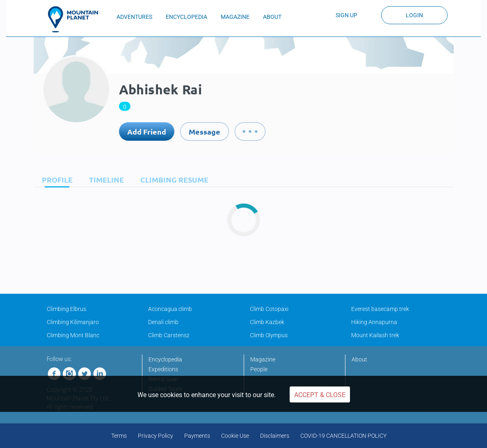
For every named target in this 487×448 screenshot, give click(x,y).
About (359, 359)
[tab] (55, 179)
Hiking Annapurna (374, 322)
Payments (197, 436)
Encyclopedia (165, 359)
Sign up (346, 15)
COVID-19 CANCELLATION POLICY (343, 436)
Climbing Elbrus (66, 309)
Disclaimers (275, 436)
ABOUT (272, 17)
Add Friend (147, 131)
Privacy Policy (155, 436)
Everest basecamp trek (380, 309)
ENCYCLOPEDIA (186, 17)
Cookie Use (235, 436)
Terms (119, 436)
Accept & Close (320, 395)
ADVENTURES (134, 17)
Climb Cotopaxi (269, 309)
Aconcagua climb (170, 309)
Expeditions (163, 369)
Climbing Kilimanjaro (73, 322)
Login (414, 15)
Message (205, 131)
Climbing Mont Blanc (73, 335)
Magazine (263, 359)
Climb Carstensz (169, 335)
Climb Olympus (269, 335)
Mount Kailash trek (375, 335)
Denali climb (163, 322)
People (259, 369)
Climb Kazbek (267, 322)
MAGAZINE (235, 17)
